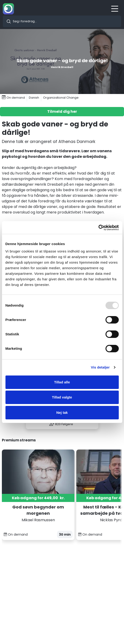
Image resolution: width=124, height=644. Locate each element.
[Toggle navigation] (116, 9)
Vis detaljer (100, 367)
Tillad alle (62, 382)
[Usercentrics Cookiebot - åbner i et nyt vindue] (98, 228)
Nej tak (62, 413)
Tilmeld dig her (62, 112)
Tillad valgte (62, 397)
